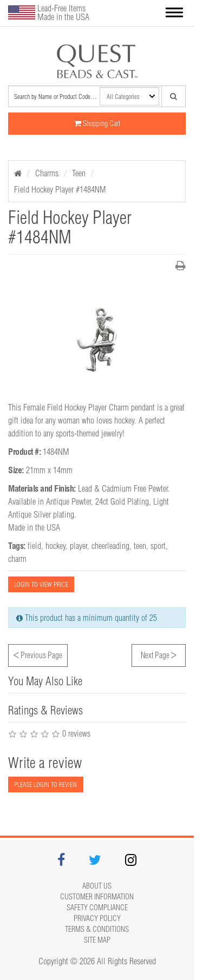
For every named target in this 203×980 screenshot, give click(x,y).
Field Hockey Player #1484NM (60, 189)
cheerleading (110, 546)
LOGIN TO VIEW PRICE (41, 584)
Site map (97, 940)
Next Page (159, 654)
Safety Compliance (97, 908)
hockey (55, 546)
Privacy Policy (97, 918)
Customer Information (97, 897)
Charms (47, 173)
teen (140, 546)
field (34, 546)
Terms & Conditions (97, 929)
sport (158, 546)
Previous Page (38, 654)
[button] (174, 13)
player (78, 546)
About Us (97, 886)
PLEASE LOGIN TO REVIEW (46, 784)
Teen (79, 173)
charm (17, 559)
